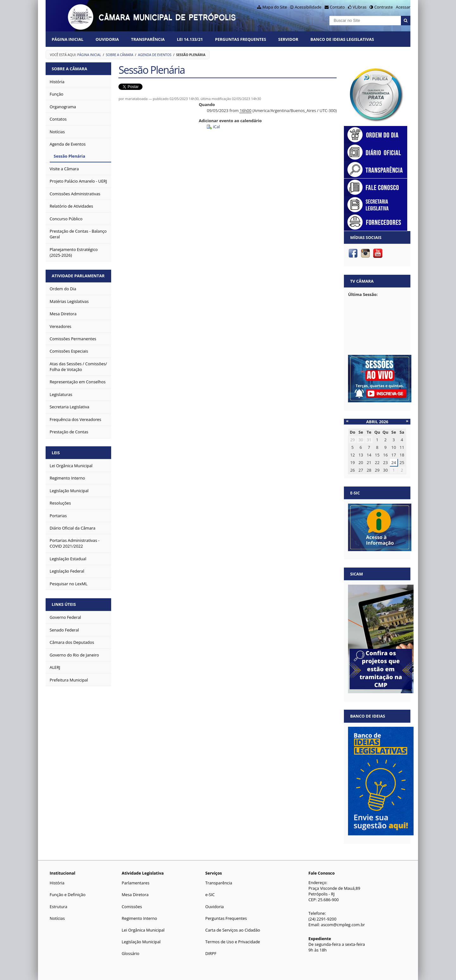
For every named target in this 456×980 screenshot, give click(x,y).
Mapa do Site (275, 7)
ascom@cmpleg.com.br (343, 925)
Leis (56, 453)
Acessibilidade (308, 7)
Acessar (403, 7)
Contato (338, 7)
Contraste (383, 7)
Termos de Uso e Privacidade (233, 942)
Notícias (57, 918)
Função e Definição (68, 895)
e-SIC (210, 895)
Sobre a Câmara (120, 55)
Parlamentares (135, 883)
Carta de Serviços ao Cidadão (233, 930)
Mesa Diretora (135, 895)
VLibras (360, 7)
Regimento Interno (139, 918)
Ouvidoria (107, 39)
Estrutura (59, 907)
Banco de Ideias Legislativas (342, 39)
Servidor (288, 39)
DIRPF (211, 953)
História (57, 883)
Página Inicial (67, 39)
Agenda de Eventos (155, 55)
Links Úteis (64, 604)
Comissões (132, 907)
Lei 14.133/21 (190, 39)
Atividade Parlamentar (78, 276)
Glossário (130, 953)
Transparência (148, 39)
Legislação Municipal (141, 942)
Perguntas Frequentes (241, 39)
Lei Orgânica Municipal (143, 930)
